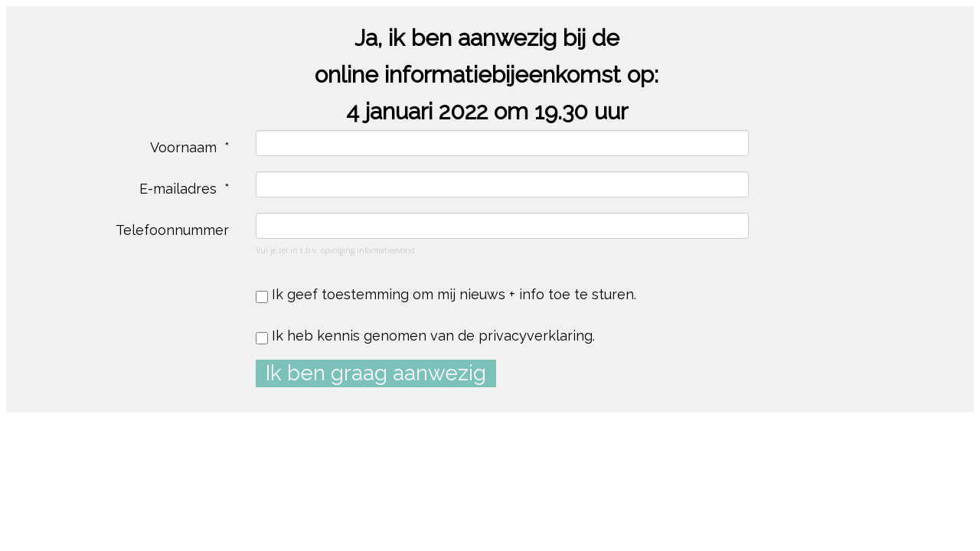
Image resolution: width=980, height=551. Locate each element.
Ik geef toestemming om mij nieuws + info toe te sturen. (446, 295)
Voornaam (185, 147)
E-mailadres (180, 189)
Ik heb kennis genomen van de (425, 336)
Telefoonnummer (174, 230)
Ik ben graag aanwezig (376, 373)
